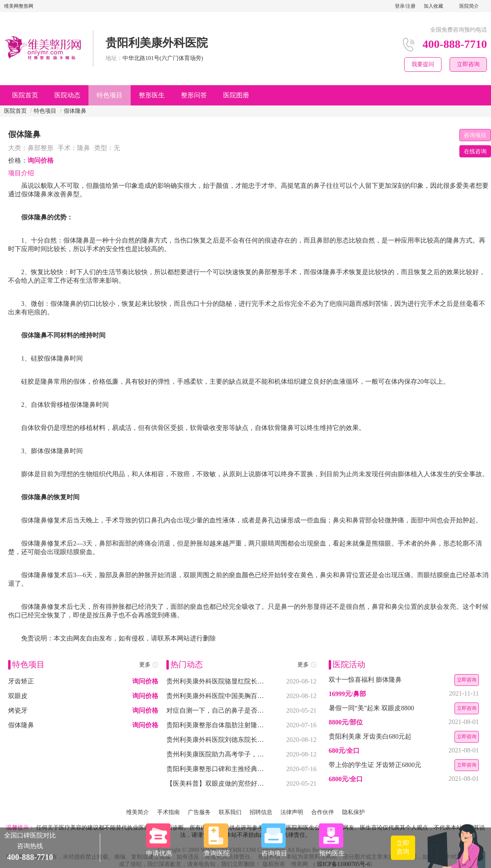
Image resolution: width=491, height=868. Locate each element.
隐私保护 (353, 812)
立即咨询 (468, 64)
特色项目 (110, 95)
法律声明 (292, 812)
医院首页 (25, 95)
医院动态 (67, 95)
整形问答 (194, 95)
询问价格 (41, 160)
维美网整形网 (19, 6)
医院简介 (469, 6)
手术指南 (168, 812)
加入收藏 (433, 6)
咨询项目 (475, 135)
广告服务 (199, 812)
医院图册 (236, 95)
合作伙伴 (323, 812)
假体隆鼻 (75, 111)
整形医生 (152, 95)
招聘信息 (261, 812)
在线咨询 (475, 151)
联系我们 (230, 812)
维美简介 (138, 812)
